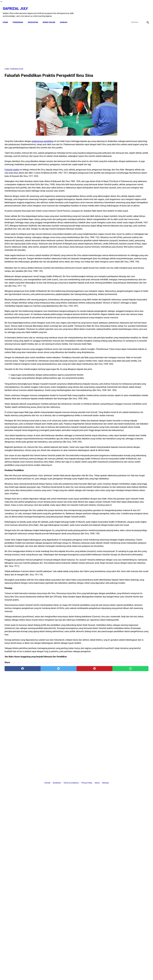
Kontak (47, 865)
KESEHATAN (35, 18)
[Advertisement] (53, 43)
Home (7, 18)
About (97, 865)
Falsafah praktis (12, 177)
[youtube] (140, 9)
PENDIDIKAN (20, 18)
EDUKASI (65, 18)
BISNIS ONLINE (51, 18)
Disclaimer (57, 865)
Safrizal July (17, 6)
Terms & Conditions (71, 865)
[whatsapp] (89, 842)
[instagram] (146, 9)
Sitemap (105, 865)
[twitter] (134, 9)
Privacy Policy (87, 865)
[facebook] (128, 9)
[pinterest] (65, 842)
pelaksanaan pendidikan (43, 139)
